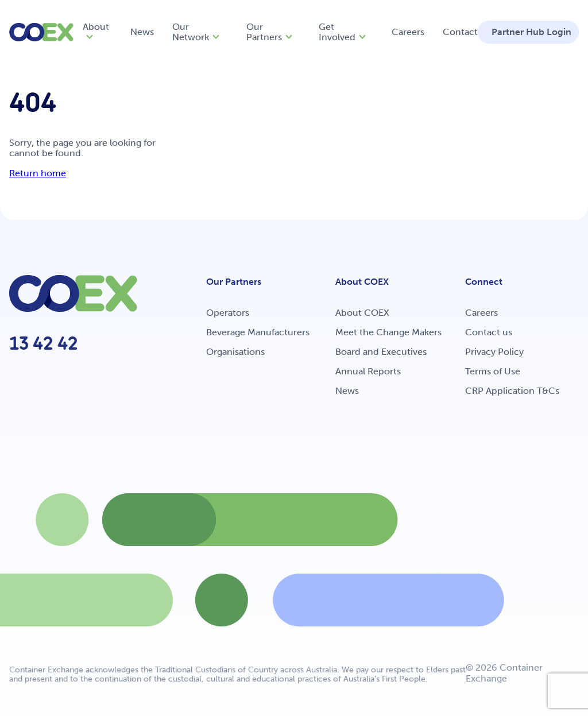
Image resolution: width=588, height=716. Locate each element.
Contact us (489, 332)
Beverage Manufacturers (258, 332)
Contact (460, 32)
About (96, 27)
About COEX (362, 313)
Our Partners (264, 32)
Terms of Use (493, 371)
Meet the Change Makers (388, 332)
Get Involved (337, 32)
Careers (408, 32)
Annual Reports (368, 371)
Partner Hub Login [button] (531, 32)
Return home (38, 173)
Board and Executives (381, 352)
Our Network (191, 32)
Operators (228, 313)
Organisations (235, 352)
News (142, 32)
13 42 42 (44, 343)
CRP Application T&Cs (512, 391)
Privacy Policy (494, 352)
